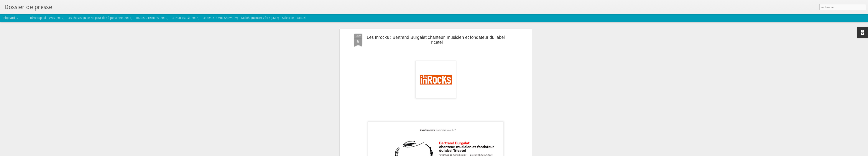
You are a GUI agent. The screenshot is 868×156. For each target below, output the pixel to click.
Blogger (448, 154)
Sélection (288, 18)
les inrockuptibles (435, 96)
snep (470, 96)
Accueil (302, 18)
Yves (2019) (57, 18)
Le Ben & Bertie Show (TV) (220, 18)
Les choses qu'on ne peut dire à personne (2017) (100, 18)
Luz (451, 96)
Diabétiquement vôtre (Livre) (260, 18)
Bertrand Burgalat (410, 96)
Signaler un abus (462, 154)
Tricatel (479, 96)
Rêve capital (38, 18)
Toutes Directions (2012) (152, 18)
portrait (460, 96)
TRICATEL (458, 90)
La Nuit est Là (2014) (185, 18)
